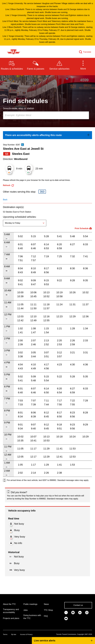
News (46, 604)
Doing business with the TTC (32, 617)
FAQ (46, 616)
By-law (14, 634)
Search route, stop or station (18, 108)
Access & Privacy (26, 634)
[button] (83, 65)
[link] (47, 135)
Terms (5, 634)
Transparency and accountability (11, 611)
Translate (87, 52)
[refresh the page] (9, 185)
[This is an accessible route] (23, 145)
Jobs (25, 610)
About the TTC (9, 604)
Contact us (78, 605)
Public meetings (30, 604)
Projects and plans (11, 618)
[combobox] (46, 115)
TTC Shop (48, 610)
